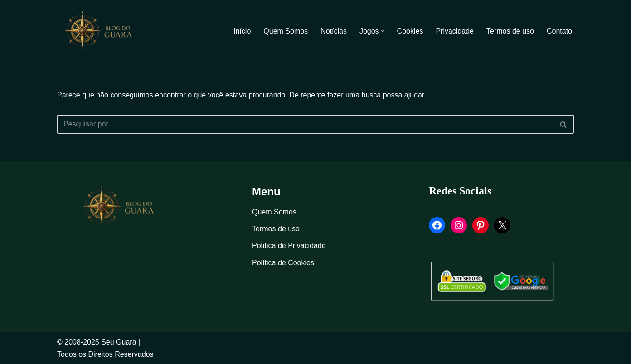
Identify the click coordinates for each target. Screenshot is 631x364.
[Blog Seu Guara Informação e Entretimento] (102, 31)
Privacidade (455, 31)
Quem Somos (286, 31)
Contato (559, 31)
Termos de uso (510, 31)
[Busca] (305, 124)
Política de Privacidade (289, 245)
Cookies (410, 31)
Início (242, 31)
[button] (383, 31)
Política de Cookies (283, 263)
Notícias (334, 31)
